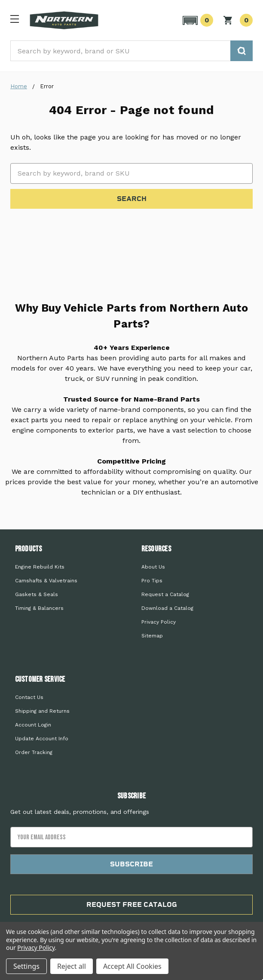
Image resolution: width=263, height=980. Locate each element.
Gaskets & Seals (37, 594)
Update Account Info (42, 739)
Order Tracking (34, 752)
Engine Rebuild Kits (40, 567)
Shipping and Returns (42, 711)
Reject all (72, 966)
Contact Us (29, 697)
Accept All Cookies (132, 966)
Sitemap (152, 636)
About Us (153, 567)
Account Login (33, 725)
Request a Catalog (165, 594)
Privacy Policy (159, 622)
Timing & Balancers (39, 608)
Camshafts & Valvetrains (46, 581)
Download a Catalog (167, 608)
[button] (197, 20)
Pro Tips (152, 581)
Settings (26, 966)
